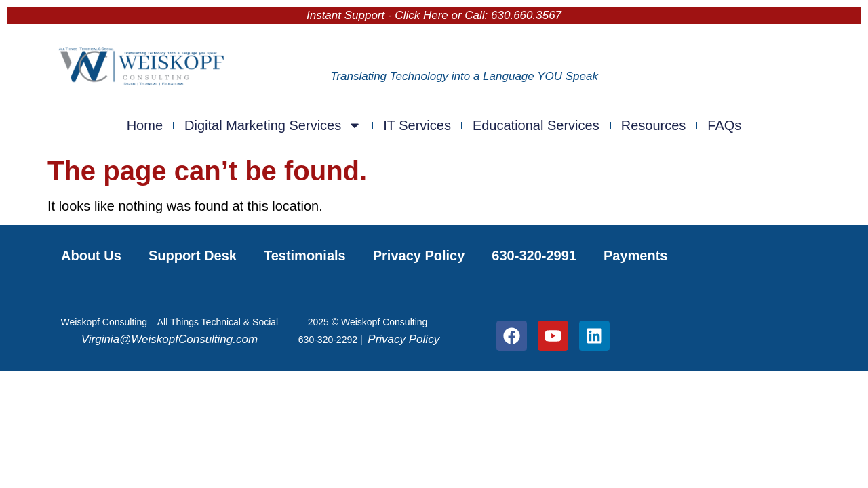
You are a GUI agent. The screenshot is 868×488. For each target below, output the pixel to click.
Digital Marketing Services (273, 125)
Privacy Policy (419, 256)
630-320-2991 (534, 256)
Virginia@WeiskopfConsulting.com (170, 339)
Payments (636, 256)
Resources (654, 125)
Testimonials (305, 256)
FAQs (724, 125)
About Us (91, 256)
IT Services (417, 125)
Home (145, 125)
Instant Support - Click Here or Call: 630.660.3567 (434, 15)
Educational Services (536, 125)
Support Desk (193, 256)
